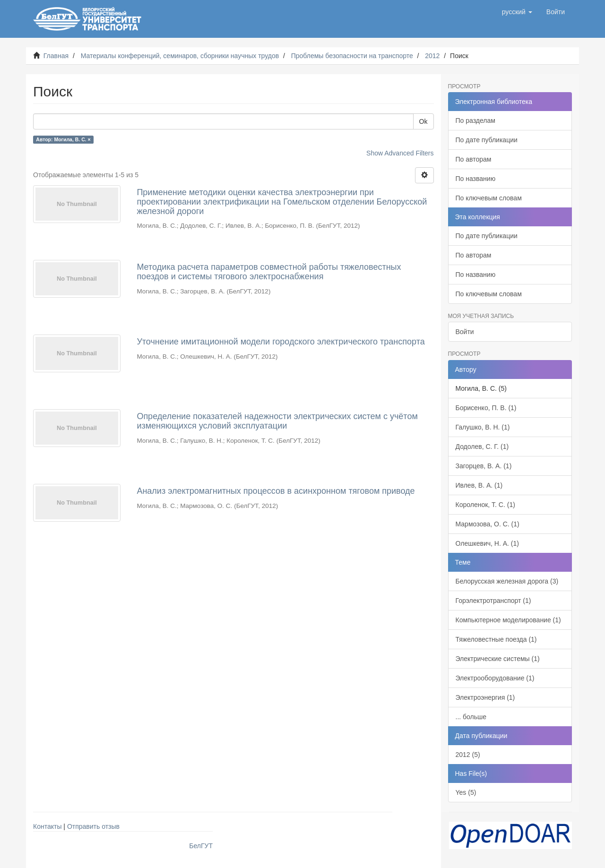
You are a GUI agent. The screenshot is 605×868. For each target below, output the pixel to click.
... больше (471, 717)
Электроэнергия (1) (485, 697)
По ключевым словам (489, 198)
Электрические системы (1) (498, 659)
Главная (56, 56)
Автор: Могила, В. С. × (63, 139)
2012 (432, 56)
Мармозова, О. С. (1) (488, 524)
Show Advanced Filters (400, 153)
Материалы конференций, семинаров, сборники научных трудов (180, 56)
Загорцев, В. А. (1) (484, 466)
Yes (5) (466, 792)
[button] (517, 12)
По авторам (474, 159)
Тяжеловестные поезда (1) (496, 639)
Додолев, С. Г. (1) (482, 447)
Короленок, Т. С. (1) (485, 505)
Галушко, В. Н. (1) (483, 427)
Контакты (47, 826)
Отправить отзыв (93, 826)
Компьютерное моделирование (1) (508, 620)
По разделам (475, 120)
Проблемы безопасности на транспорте (352, 56)
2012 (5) (468, 755)
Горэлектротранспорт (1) (493, 601)
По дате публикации (487, 140)
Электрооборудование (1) (495, 678)
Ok (423, 121)
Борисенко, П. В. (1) (486, 408)
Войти (465, 332)
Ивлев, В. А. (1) (479, 485)
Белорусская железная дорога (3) (507, 581)
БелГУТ (201, 846)
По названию (476, 179)
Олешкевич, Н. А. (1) (487, 543)
